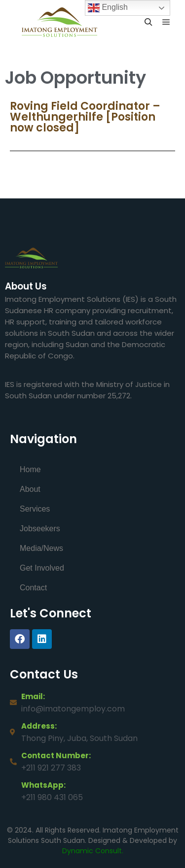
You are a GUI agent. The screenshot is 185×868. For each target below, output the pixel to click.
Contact (33, 588)
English (108, 8)
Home (30, 469)
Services (35, 509)
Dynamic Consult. (93, 851)
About (30, 489)
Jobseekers (40, 529)
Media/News (41, 548)
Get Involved (42, 568)
